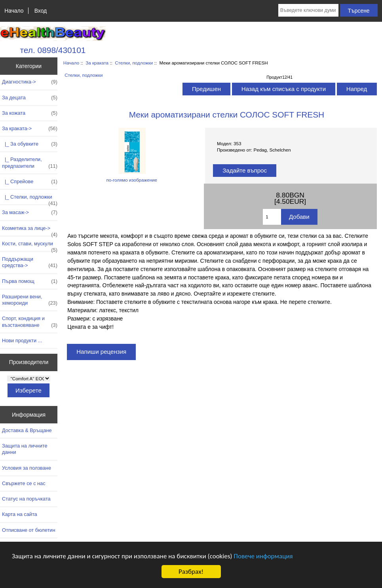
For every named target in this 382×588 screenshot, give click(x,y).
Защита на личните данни (25, 449)
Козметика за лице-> (30, 230)
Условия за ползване (27, 468)
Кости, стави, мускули (30, 246)
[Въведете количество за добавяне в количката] (272, 217)
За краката (97, 63)
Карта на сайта (20, 514)
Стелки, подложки (134, 63)
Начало (14, 11)
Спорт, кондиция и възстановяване (30, 322)
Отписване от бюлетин (29, 530)
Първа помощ (30, 281)
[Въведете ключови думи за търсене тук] (308, 10)
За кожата (30, 113)
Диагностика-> (30, 82)
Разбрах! (191, 572)
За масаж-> (30, 212)
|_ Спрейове (30, 182)
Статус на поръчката (26, 499)
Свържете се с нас (24, 483)
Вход (41, 11)
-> (30, 129)
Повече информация (263, 556)
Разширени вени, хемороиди (30, 300)
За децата (30, 98)
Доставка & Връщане (27, 430)
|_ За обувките (30, 144)
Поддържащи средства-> (30, 262)
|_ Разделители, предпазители (30, 163)
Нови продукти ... (22, 340)
